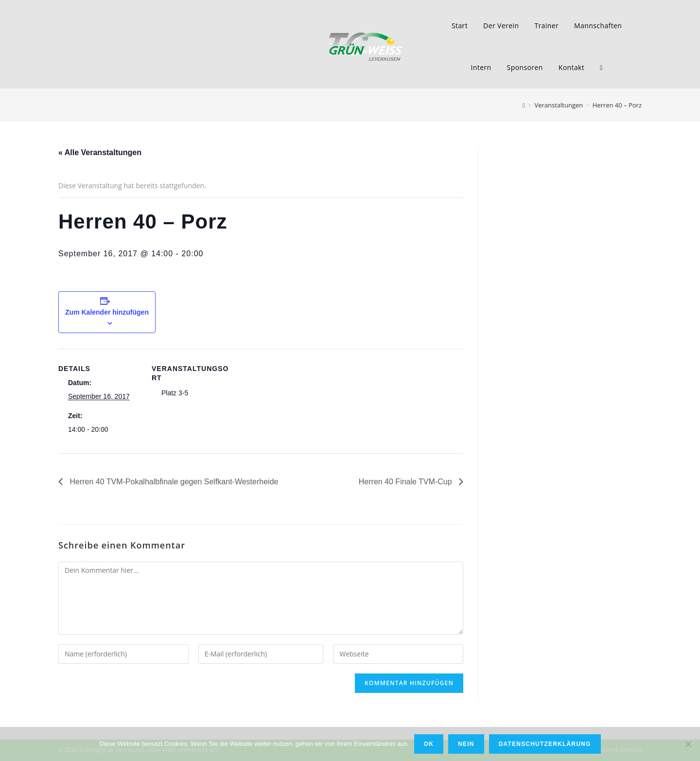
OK (429, 744)
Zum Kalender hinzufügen (107, 312)
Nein (466, 744)
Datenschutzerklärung (545, 744)
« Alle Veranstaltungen (100, 152)
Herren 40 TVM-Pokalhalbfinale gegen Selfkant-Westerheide (173, 482)
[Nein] (688, 744)
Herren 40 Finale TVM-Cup (406, 482)
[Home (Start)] (524, 105)
